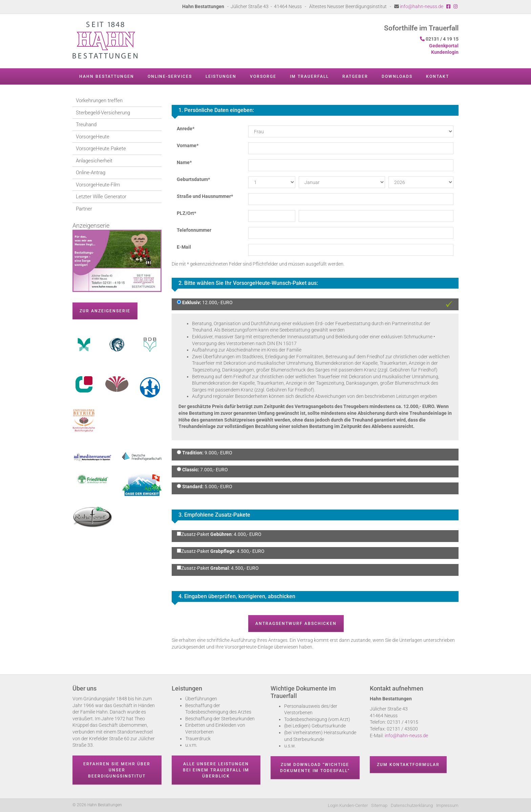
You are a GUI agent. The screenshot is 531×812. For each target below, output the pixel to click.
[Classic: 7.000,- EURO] (179, 469)
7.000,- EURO (205, 470)
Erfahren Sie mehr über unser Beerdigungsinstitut (117, 770)
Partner (84, 209)
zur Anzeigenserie (105, 311)
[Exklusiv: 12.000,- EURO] (179, 302)
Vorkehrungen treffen (99, 100)
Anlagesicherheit (94, 161)
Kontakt (438, 76)
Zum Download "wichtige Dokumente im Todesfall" (315, 768)
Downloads (397, 76)
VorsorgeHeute (93, 137)
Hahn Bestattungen (107, 76)
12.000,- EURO (207, 302)
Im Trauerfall (309, 76)
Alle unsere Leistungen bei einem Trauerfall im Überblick (216, 770)
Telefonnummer (194, 230)
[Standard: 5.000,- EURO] (179, 486)
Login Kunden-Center (348, 805)
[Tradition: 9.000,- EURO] (179, 452)
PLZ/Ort (186, 213)
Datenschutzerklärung (412, 805)
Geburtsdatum (193, 179)
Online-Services (170, 76)
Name (184, 162)
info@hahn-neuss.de (422, 6)
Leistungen (221, 76)
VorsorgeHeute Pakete (101, 149)
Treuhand (86, 125)
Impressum (447, 805)
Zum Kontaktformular (408, 765)
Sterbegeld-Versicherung (103, 113)
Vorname (188, 145)
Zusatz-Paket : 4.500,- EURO (221, 551)
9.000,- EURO (207, 453)
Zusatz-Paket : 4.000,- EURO (219, 534)
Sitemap (379, 805)
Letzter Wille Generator (101, 197)
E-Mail (184, 247)
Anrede (186, 129)
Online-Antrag (91, 173)
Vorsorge (263, 76)
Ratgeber (355, 76)
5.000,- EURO (207, 487)
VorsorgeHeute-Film (98, 185)
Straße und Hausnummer (205, 196)
